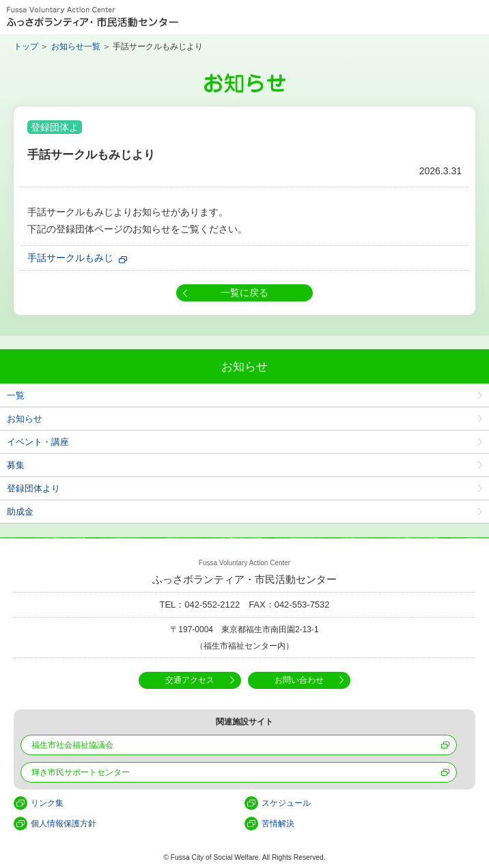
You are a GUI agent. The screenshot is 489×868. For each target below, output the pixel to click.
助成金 (20, 512)
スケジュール (286, 803)
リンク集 (47, 803)
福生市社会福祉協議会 (72, 745)
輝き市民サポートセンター (81, 772)
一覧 (16, 395)
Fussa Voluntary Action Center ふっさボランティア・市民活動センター (93, 17)
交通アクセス (190, 680)
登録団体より (33, 488)
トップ (26, 46)
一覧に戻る (244, 293)
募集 (16, 465)
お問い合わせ (299, 680)
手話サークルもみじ (70, 258)
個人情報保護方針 (64, 824)
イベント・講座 (38, 442)
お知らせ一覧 (76, 46)
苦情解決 (278, 824)
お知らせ (25, 419)
